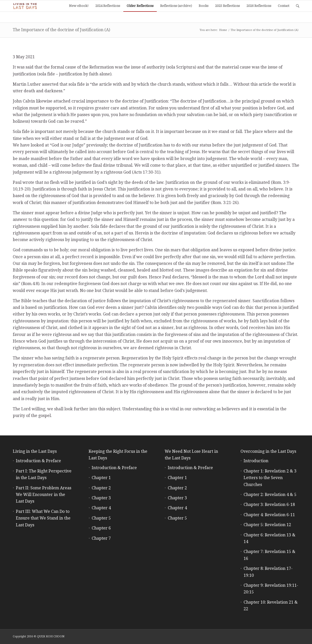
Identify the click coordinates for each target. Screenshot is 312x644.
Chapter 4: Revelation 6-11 (269, 515)
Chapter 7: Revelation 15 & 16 (269, 555)
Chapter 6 (101, 528)
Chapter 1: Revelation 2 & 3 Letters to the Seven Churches (270, 478)
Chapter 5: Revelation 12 (267, 525)
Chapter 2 (101, 488)
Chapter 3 (101, 498)
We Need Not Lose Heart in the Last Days (191, 455)
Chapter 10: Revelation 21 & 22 (271, 606)
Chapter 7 (101, 538)
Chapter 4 (101, 508)
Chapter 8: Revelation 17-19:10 (268, 572)
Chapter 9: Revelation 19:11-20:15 (271, 589)
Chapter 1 (101, 478)
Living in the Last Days (35, 451)
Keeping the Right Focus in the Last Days (118, 455)
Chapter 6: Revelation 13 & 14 (269, 538)
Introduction (256, 461)
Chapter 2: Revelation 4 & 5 (270, 495)
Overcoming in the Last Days (268, 451)
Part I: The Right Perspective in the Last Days (44, 474)
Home (223, 30)
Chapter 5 (101, 518)
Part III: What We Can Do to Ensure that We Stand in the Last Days (43, 518)
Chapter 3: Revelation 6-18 (269, 505)
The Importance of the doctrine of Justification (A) (61, 30)
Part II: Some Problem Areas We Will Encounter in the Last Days (44, 495)
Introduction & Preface (38, 461)
